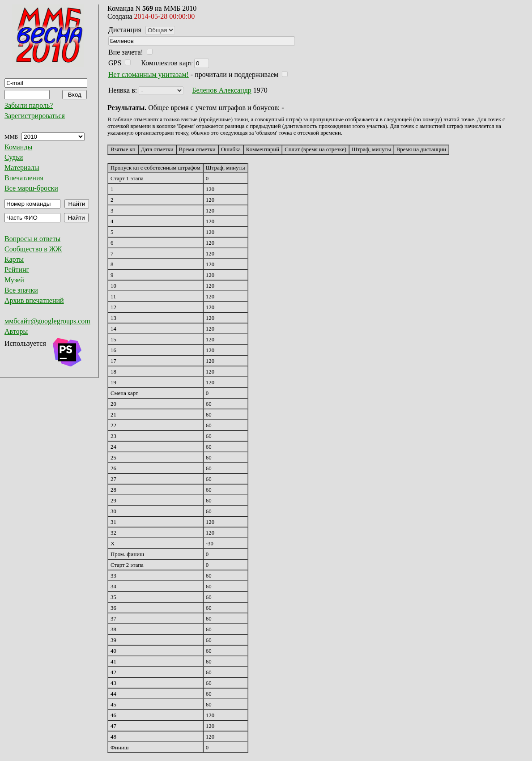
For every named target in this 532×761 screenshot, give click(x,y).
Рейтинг (17, 270)
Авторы (16, 331)
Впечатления (24, 178)
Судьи (14, 157)
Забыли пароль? (29, 105)
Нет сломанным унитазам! (149, 74)
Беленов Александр (222, 90)
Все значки (21, 290)
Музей (14, 280)
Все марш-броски (31, 188)
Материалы (22, 168)
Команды (18, 147)
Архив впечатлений (34, 300)
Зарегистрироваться (35, 116)
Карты (14, 259)
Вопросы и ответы (32, 239)
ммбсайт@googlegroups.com (47, 321)
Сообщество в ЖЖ (33, 249)
